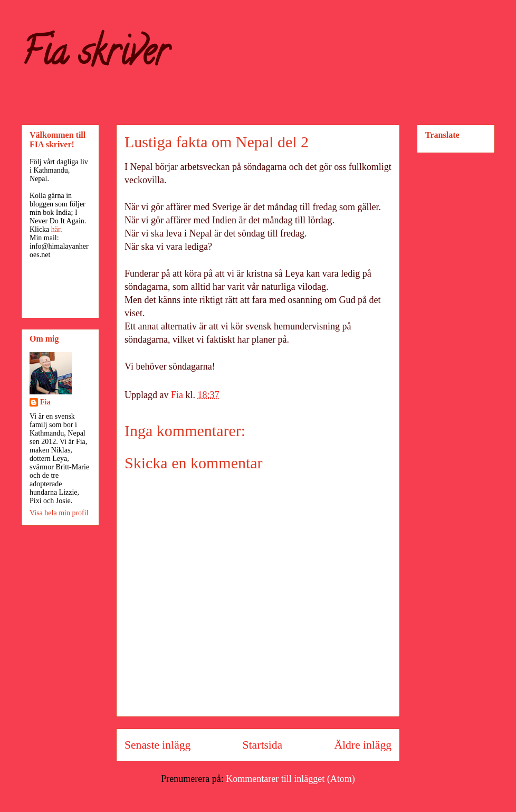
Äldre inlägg (363, 745)
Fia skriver (95, 56)
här (56, 229)
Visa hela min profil (59, 513)
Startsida (263, 745)
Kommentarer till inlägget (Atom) (290, 779)
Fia (45, 402)
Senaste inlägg (157, 745)
